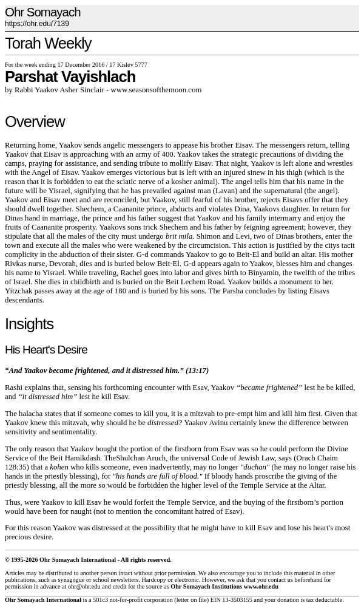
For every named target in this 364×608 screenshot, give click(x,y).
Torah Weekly (48, 43)
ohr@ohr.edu (84, 586)
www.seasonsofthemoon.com (157, 90)
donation (288, 600)
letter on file (192, 600)
